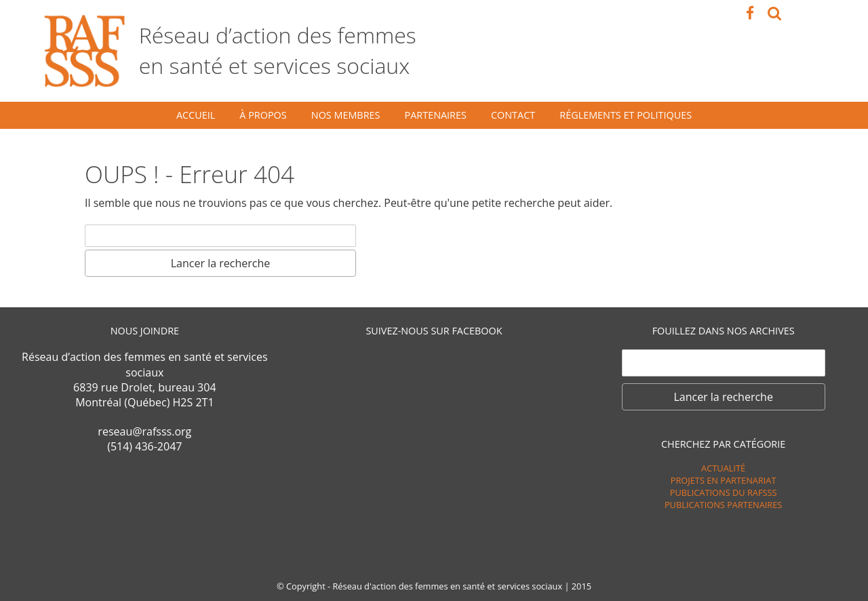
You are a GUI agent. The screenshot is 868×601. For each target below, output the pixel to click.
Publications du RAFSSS (724, 492)
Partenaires (436, 115)
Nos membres (346, 115)
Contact (513, 115)
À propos (263, 115)
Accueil (196, 115)
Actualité (723, 468)
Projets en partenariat (724, 480)
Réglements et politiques (626, 115)
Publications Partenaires (723, 505)
